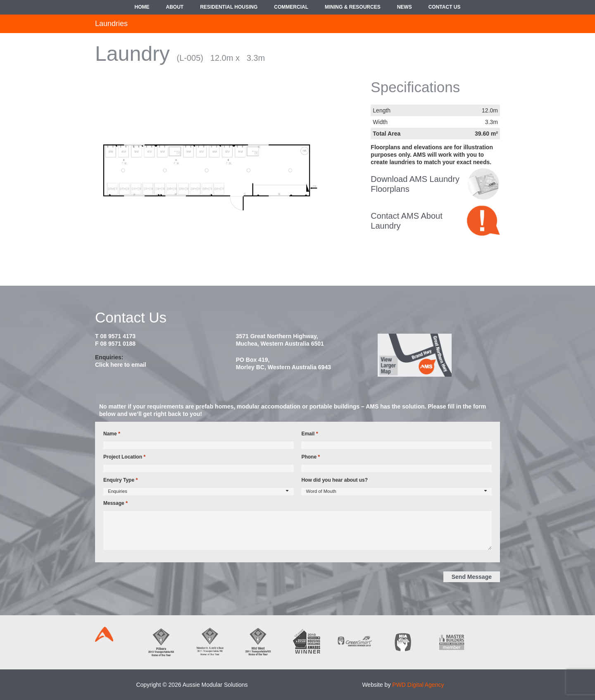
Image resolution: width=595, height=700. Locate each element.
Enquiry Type (120, 480)
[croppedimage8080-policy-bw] (483, 184)
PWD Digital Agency (418, 685)
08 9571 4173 (118, 336)
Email (309, 434)
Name (112, 434)
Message (115, 503)
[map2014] (438, 355)
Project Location (124, 457)
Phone (311, 457)
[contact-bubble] (483, 221)
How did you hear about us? (334, 480)
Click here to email (121, 365)
